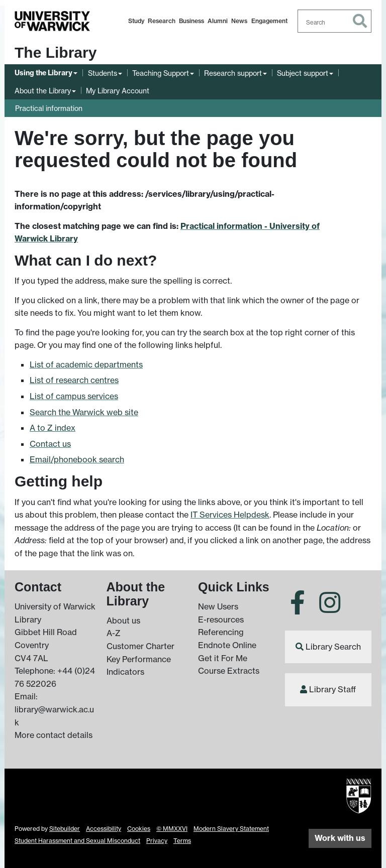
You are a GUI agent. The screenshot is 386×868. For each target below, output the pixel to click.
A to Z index (53, 428)
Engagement (269, 21)
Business (191, 21)
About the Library (43, 91)
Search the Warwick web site (84, 412)
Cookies (139, 829)
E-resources (221, 619)
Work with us (340, 838)
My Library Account (118, 91)
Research (162, 21)
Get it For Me (223, 658)
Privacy (157, 841)
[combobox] (335, 21)
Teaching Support (161, 73)
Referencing (221, 632)
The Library (56, 52)
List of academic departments (86, 364)
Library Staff (332, 689)
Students (103, 73)
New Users (218, 606)
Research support (233, 73)
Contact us (50, 444)
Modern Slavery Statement (231, 829)
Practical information (49, 108)
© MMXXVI (172, 829)
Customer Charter (140, 646)
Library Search (333, 647)
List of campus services (74, 396)
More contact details (54, 735)
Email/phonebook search (77, 459)
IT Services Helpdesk (230, 515)
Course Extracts (229, 671)
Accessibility (104, 829)
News (239, 21)
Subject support (303, 73)
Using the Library (43, 73)
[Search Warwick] (335, 21)
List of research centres (74, 380)
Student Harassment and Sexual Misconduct (77, 841)
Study (136, 21)
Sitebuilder (65, 829)
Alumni (218, 21)
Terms (182, 841)
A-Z (114, 633)
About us (123, 621)
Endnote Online (227, 645)
